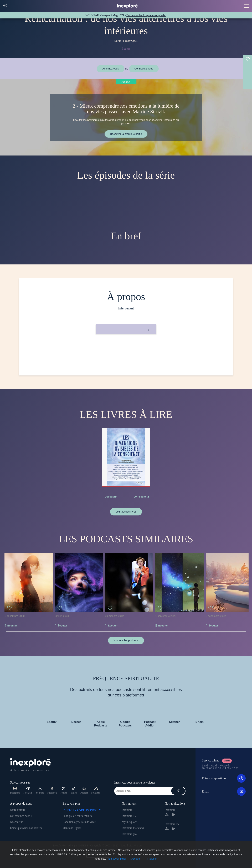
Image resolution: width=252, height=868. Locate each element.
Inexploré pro (129, 834)
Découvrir (111, 497)
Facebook (52, 790)
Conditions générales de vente (79, 822)
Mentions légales (72, 828)
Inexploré (127, 810)
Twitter (64, 790)
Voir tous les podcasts (126, 640)
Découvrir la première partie (126, 134)
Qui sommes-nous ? (21, 816)
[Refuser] (152, 859)
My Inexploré (129, 822)
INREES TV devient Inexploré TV (82, 810)
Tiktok (74, 790)
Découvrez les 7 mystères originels (146, 15)
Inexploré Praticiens (133, 828)
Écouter (12, 626)
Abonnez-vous (111, 69)
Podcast (84, 790)
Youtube (40, 790)
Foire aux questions (224, 778)
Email (224, 791)
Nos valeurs (17, 822)
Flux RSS (96, 790)
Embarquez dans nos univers (26, 828)
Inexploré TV (129, 816)
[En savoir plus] (117, 859)
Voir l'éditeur (141, 497)
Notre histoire (18, 810)
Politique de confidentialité (77, 816)
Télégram (28, 790)
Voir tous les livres (126, 512)
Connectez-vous (144, 69)
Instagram (15, 790)
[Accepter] (136, 859)
